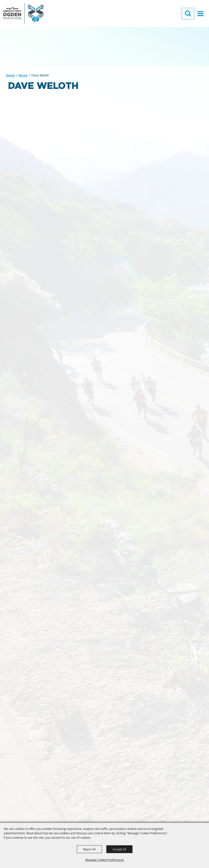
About (23, 75)
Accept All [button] (119, 849)
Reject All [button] (89, 849)
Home (10, 75)
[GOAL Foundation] (23, 13)
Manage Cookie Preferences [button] (105, 860)
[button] (188, 14)
